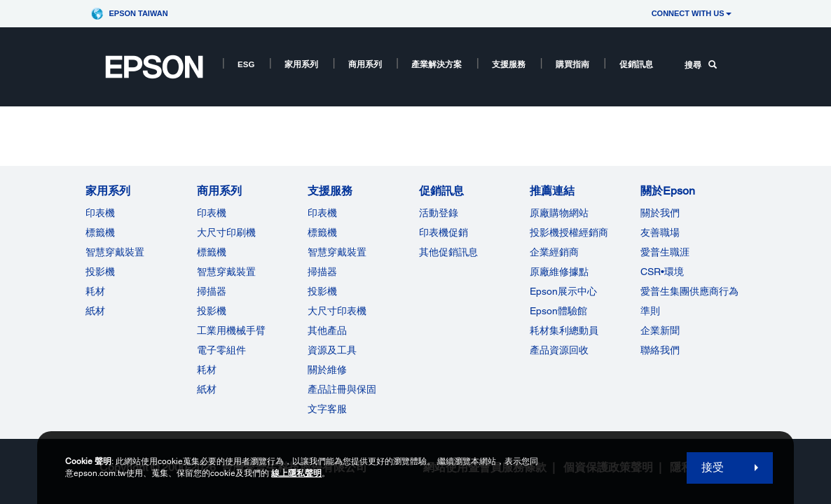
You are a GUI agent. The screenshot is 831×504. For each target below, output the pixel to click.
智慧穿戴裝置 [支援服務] (337, 252)
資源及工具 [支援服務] (332, 350)
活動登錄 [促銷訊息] (439, 213)
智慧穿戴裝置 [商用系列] (226, 272)
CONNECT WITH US (692, 13)
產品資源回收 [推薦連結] (559, 350)
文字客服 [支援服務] (327, 409)
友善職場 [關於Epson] (660, 232)
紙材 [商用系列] (207, 389)
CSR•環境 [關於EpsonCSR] (662, 272)
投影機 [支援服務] (322, 291)
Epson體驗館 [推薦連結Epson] (558, 311)
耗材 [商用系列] (207, 370)
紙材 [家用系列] (95, 311)
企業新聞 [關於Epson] (660, 330)
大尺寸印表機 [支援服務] (337, 311)
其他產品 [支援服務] (327, 330)
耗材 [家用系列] (95, 291)
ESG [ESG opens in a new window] (246, 64)
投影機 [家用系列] (100, 272)
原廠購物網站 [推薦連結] (559, 213)
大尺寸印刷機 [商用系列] (226, 232)
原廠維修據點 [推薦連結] (559, 272)
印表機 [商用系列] (212, 213)
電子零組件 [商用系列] (221, 350)
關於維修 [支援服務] (327, 370)
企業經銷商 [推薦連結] (554, 252)
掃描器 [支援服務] (322, 272)
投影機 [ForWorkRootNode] (212, 311)
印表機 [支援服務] (322, 213)
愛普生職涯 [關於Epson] (665, 252)
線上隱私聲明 (296, 473)
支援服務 (509, 64)
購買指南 (572, 64)
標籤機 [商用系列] (212, 252)
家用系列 (301, 64)
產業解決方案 (437, 64)
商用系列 (365, 64)
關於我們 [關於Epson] (660, 213)
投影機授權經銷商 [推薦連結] (569, 232)
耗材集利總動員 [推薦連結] (564, 330)
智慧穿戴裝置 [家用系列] (115, 252)
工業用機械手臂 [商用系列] (231, 330)
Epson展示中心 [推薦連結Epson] (563, 291)
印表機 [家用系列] (100, 213)
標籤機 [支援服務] (322, 232)
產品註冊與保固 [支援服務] (342, 389)
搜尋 (701, 65)
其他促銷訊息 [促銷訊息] (448, 252)
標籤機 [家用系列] (100, 232)
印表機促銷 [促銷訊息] (444, 232)
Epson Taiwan (138, 13)
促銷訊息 (636, 64)
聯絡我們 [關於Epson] (660, 350)
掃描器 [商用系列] (212, 291)
